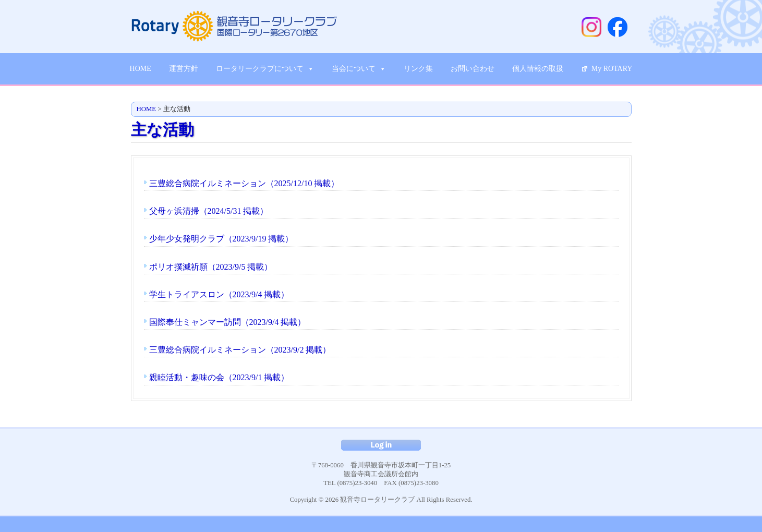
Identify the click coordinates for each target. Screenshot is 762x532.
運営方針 (184, 69)
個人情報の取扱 (538, 69)
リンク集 (418, 69)
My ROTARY (612, 69)
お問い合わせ (473, 69)
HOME (141, 69)
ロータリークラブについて (265, 69)
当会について (359, 69)
